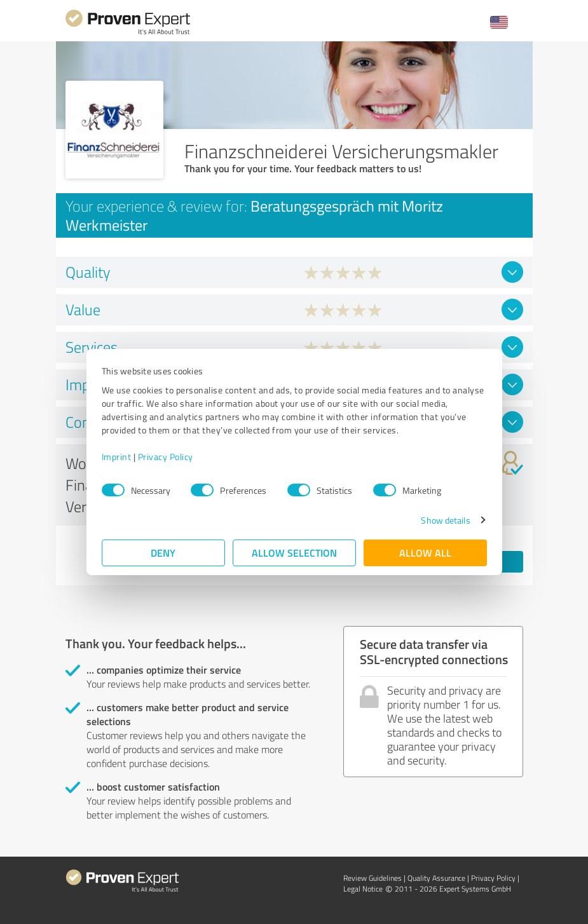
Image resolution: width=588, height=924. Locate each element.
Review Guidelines (373, 878)
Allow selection (294, 553)
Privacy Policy (166, 457)
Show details (445, 520)
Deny (163, 553)
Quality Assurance (436, 878)
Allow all (425, 553)
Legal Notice (363, 889)
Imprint (117, 457)
